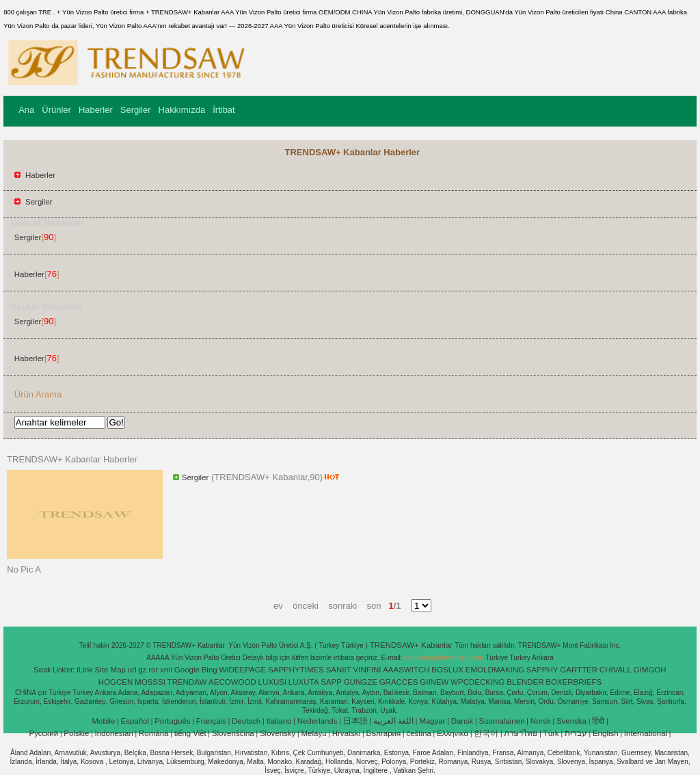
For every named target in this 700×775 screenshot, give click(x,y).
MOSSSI (150, 682)
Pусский (44, 733)
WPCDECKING (477, 682)
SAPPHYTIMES (296, 670)
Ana (26, 110)
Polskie (76, 733)
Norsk (541, 721)
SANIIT (339, 670)
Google (187, 670)
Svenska (571, 721)
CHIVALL (616, 670)
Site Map (110, 670)
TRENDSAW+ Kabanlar (413, 645)
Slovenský (278, 733)
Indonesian (114, 733)
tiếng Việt (190, 733)
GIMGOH (650, 670)
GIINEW (434, 682)
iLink (85, 670)
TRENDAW (187, 682)
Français (211, 721)
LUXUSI (273, 682)
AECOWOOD (232, 682)
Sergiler (136, 110)
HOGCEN (116, 682)
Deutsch (246, 721)
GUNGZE (361, 682)
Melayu (313, 733)
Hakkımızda (182, 110)
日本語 (355, 721)
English (606, 733)
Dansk (462, 721)
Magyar (432, 721)
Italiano (279, 721)
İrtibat (224, 110)
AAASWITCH (406, 670)
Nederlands (318, 721)
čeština (418, 733)
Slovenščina (233, 733)
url (132, 670)
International (646, 733)
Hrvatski (347, 733)
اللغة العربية (393, 721)
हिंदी (598, 721)
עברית (576, 733)
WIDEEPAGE (242, 670)
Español (135, 721)
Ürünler (56, 110)
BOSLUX (447, 670)
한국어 (486, 733)
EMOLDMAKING (495, 670)
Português (172, 721)
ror (153, 670)
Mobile (103, 721)
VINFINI (367, 670)
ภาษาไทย (521, 733)
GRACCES (399, 682)
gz (142, 670)
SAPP (331, 682)
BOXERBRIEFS (574, 682)
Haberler (96, 110)
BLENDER (525, 682)
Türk (551, 733)
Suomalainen (501, 721)
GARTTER (579, 670)
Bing (210, 670)
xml (166, 670)
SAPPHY (542, 670)
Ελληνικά (453, 733)
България (383, 733)
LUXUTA (304, 682)
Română (153, 733)
